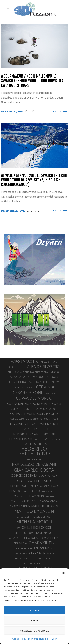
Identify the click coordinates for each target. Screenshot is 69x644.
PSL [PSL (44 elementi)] (33, 558)
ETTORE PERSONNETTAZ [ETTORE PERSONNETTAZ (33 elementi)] (34, 444)
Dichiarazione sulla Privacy (43, 639)
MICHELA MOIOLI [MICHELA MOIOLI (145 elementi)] (34, 522)
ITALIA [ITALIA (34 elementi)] (39, 486)
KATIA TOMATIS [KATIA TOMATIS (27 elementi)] (51, 486)
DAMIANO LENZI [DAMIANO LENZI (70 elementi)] (23, 424)
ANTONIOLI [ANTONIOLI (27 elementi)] (55, 372)
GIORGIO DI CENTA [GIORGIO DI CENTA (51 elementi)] (24, 475)
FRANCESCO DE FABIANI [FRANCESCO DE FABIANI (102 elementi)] (34, 464)
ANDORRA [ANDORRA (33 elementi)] (13, 372)
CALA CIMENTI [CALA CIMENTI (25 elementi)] (43, 382)
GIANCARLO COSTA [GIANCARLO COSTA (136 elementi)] (34, 470)
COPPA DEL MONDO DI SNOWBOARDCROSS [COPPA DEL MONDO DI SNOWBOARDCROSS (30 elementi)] (34, 409)
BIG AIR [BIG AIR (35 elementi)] (54, 377)
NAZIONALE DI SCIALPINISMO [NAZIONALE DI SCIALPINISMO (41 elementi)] (43, 538)
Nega (35, 620)
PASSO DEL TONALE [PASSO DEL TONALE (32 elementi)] (22, 548)
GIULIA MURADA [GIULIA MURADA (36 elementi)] (48, 476)
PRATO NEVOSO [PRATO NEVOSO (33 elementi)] (21, 559)
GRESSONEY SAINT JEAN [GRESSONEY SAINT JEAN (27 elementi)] (22, 486)
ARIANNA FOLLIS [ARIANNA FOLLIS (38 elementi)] (20, 377)
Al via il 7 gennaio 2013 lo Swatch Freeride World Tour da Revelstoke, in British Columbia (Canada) (34, 180)
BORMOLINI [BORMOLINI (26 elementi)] (15, 382)
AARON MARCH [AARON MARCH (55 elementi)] (23, 361)
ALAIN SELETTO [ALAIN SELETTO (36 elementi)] (17, 367)
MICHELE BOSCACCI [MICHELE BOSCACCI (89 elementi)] (34, 527)
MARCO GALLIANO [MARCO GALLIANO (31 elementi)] (20, 506)
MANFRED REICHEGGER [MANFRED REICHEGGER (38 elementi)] (25, 501)
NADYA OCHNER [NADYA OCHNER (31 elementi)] (16, 538)
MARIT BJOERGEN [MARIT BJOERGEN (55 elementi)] (45, 506)
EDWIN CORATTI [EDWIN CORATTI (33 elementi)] (31, 439)
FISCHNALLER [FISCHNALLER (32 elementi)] (34, 459)
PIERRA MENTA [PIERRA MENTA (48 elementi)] (39, 553)
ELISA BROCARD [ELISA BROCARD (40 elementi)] (51, 439)
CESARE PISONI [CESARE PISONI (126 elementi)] (27, 392)
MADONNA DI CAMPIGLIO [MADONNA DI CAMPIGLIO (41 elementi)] (29, 496)
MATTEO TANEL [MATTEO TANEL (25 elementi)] (22, 517)
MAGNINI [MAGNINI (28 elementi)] (50, 496)
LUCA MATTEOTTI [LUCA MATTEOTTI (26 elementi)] (51, 491)
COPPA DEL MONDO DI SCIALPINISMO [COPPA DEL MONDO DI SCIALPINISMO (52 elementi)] (34, 404)
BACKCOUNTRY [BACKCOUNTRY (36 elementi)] (40, 377)
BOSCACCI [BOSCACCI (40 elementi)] (28, 382)
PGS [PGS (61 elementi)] (53, 548)
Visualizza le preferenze (34, 631)
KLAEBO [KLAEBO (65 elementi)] (15, 491)
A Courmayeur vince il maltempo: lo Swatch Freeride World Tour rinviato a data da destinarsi (32, 81)
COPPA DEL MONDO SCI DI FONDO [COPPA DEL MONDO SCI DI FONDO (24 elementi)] (26, 419)
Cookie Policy (19, 639)
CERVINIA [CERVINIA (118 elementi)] (45, 387)
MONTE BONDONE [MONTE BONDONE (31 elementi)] (25, 533)
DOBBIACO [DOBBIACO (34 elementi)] (14, 439)
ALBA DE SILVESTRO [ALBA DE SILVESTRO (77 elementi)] (43, 367)
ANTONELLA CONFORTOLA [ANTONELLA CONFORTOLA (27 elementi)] (34, 372)
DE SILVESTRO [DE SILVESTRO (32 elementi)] (47, 434)
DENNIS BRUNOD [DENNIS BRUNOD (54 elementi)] (26, 434)
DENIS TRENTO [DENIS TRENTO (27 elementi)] (41, 429)
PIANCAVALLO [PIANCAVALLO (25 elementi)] (21, 554)
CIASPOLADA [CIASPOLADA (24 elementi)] (50, 393)
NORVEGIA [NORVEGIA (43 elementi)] (21, 543)
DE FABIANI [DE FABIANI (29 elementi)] (26, 429)
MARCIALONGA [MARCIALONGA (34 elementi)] (49, 501)
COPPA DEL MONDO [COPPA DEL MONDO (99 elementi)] (34, 398)
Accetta (34, 610)
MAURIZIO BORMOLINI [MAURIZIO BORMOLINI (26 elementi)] (42, 517)
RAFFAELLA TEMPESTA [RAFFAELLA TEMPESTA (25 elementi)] (34, 563)
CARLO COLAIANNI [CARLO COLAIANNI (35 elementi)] (24, 388)
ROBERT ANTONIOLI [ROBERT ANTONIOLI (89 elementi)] (34, 568)
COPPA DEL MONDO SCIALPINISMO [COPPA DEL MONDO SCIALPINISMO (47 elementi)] (34, 414)
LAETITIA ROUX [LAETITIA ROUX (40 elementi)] (32, 491)
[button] (63, 573)
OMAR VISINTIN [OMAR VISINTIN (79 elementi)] (41, 543)
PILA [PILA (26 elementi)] (52, 554)
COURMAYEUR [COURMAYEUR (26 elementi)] (51, 419)
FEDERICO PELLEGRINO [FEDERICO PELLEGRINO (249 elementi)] (34, 451)
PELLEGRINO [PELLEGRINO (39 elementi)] (42, 548)
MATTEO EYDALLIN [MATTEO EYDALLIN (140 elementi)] (34, 511)
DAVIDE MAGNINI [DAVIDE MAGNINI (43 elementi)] (48, 424)
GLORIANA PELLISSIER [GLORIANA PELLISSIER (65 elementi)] (34, 481)
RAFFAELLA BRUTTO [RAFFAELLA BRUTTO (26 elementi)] (46, 559)
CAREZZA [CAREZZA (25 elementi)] (55, 382)
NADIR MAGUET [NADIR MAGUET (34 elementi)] (45, 533)
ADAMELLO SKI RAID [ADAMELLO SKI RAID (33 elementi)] (46, 362)
